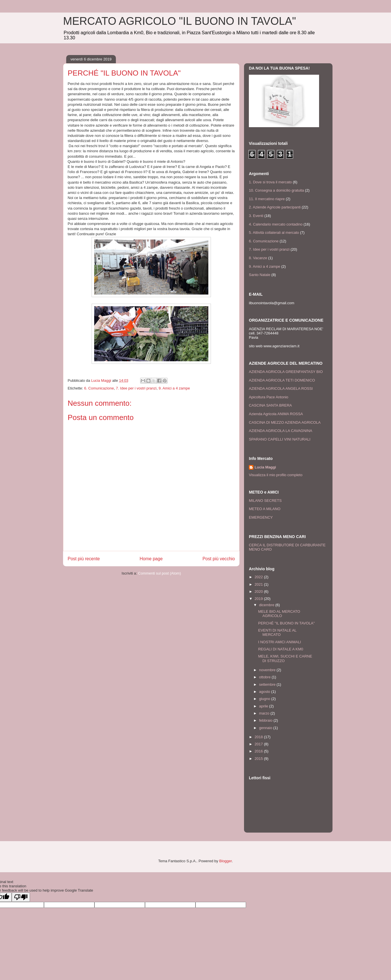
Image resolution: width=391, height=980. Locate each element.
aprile (264, 706)
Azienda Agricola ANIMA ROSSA (276, 414)
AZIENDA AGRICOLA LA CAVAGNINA (281, 431)
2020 (259, 592)
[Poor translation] (21, 897)
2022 (259, 577)
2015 (259, 759)
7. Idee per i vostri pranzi (136, 388)
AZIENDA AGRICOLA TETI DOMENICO (282, 380)
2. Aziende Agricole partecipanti (275, 207)
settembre (268, 684)
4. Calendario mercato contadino (276, 224)
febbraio (266, 720)
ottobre (265, 677)
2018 (259, 737)
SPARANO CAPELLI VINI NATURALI (280, 439)
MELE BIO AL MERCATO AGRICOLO (279, 614)
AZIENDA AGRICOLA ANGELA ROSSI (281, 388)
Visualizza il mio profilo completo (276, 475)
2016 (259, 751)
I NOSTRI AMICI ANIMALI (279, 642)
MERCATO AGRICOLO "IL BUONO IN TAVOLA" (180, 21)
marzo (265, 713)
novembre (268, 670)
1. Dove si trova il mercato (270, 182)
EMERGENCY (261, 517)
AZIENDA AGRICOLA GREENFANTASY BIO (286, 372)
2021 (259, 584)
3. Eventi (256, 216)
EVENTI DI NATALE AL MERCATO (277, 633)
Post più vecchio (219, 559)
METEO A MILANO (265, 509)
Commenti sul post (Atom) (160, 573)
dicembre (267, 605)
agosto (265, 692)
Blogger (225, 861)
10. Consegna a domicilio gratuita (276, 190)
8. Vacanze (258, 258)
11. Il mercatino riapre (267, 199)
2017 (259, 744)
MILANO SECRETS (265, 501)
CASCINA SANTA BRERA (270, 405)
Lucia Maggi (265, 467)
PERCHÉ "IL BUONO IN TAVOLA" (286, 623)
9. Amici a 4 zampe (174, 388)
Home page (151, 559)
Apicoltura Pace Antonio (269, 397)
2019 (259, 599)
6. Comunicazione (99, 388)
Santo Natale (260, 275)
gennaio (266, 728)
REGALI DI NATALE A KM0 (281, 649)
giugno (265, 699)
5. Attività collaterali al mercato (274, 233)
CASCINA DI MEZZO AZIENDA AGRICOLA (285, 422)
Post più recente (84, 559)
